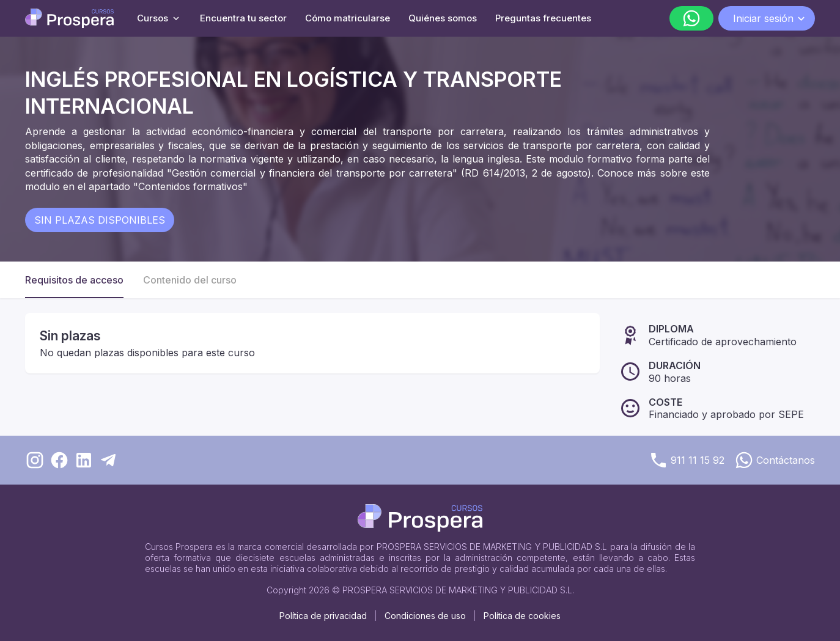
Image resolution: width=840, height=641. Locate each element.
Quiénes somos (443, 18)
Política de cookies (522, 616)
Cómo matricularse (348, 18)
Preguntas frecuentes (543, 18)
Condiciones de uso (425, 616)
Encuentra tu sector (243, 18)
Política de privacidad (323, 616)
